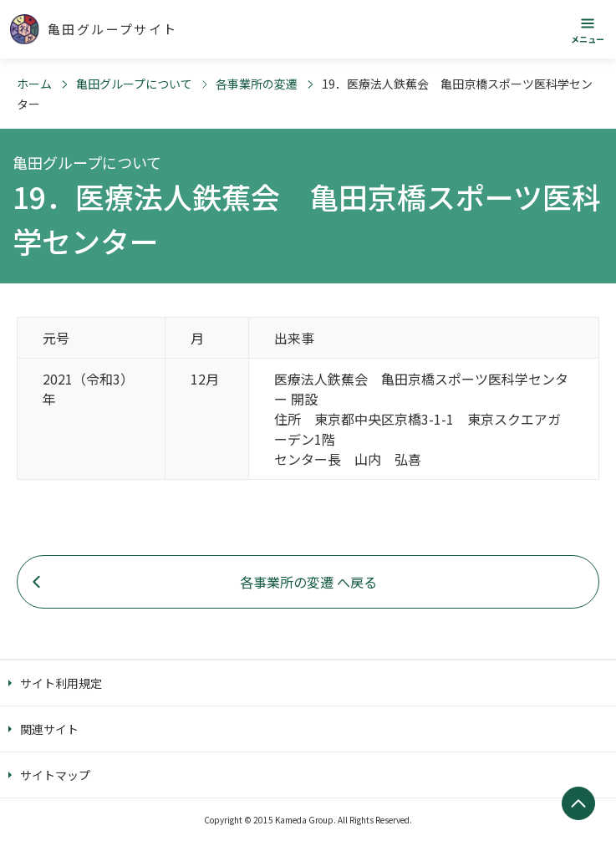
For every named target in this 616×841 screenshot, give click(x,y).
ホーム (34, 84)
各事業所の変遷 (257, 84)
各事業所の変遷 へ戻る (308, 582)
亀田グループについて (134, 84)
